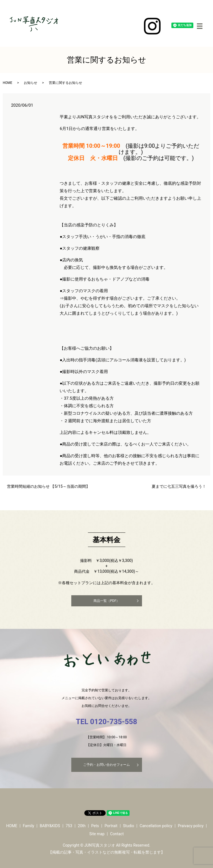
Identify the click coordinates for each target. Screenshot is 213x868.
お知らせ (31, 83)
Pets (95, 826)
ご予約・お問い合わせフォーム (106, 765)
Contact (117, 834)
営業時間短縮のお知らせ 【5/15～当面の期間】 (48, 486)
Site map (97, 834)
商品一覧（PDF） (106, 601)
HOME (7, 83)
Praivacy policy (191, 826)
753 (69, 826)
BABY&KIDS (50, 826)
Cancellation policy (156, 826)
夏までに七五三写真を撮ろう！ (179, 486)
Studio (129, 826)
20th (82, 826)
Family (28, 826)
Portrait (111, 826)
